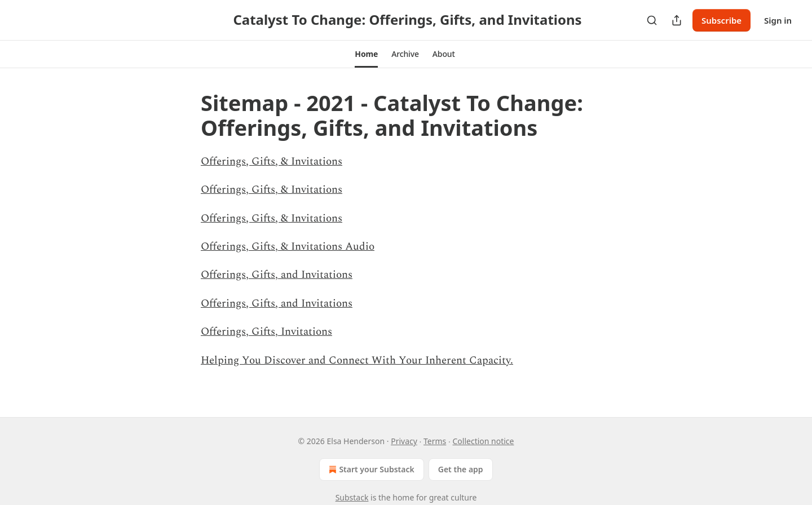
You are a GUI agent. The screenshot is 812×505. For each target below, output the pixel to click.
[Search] (652, 20)
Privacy (404, 441)
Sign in (778, 20)
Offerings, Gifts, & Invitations (272, 161)
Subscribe (721, 20)
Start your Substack (370, 469)
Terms (435, 441)
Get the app (461, 469)
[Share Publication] (677, 20)
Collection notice (484, 441)
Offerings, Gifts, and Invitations (277, 275)
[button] (366, 54)
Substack (352, 497)
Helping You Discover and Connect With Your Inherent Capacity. (357, 360)
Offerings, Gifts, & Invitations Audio (288, 247)
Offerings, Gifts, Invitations (266, 332)
